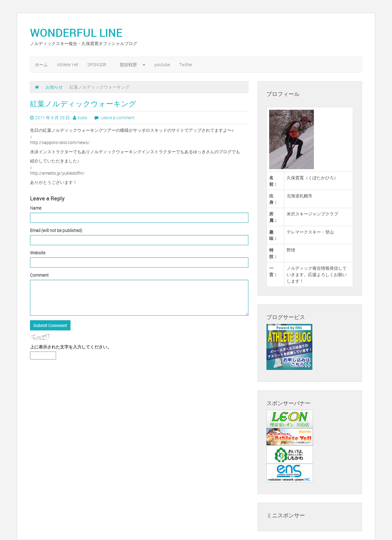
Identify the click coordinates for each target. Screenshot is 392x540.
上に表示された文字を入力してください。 (71, 347)
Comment (39, 275)
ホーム (41, 65)
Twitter (186, 65)
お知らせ (54, 87)
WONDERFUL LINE (82, 32)
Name (36, 208)
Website (38, 253)
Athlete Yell (68, 65)
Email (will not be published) (56, 230)
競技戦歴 (132, 65)
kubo (83, 118)
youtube (162, 65)
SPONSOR (99, 65)
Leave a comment (117, 118)
